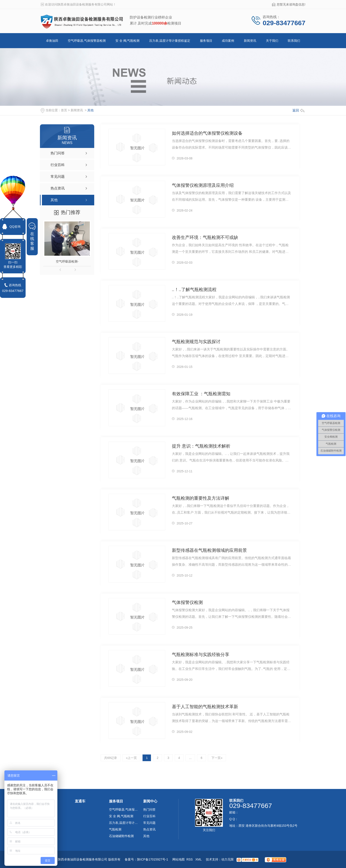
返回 (298, 110)
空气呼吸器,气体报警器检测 (87, 41)
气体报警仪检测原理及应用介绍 (203, 185)
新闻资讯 (250, 41)
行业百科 (149, 816)
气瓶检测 (115, 829)
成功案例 (228, 41)
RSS (190, 859)
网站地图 (179, 859)
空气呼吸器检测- (67, 261)
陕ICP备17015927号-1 (152, 859)
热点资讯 (149, 829)
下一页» (217, 758)
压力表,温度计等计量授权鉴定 (170, 41)
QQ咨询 (15, 227)
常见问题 (149, 823)
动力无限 (228, 859)
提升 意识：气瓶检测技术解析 (201, 446)
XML (199, 859)
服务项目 (206, 41)
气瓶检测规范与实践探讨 (196, 342)
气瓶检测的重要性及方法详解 (201, 498)
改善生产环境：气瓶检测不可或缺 (205, 237)
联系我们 (294, 41)
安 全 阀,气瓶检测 (128, 41)
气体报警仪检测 (187, 602)
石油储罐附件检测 (121, 836)
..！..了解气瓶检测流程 (194, 289)
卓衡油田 (52, 41)
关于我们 (272, 41)
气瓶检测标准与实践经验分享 (201, 654)
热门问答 (149, 809)
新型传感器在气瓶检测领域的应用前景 (209, 550)
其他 (90, 110)
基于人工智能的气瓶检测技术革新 (205, 707)
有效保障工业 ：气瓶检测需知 (201, 394)
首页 (64, 110)
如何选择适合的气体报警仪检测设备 (207, 133)
